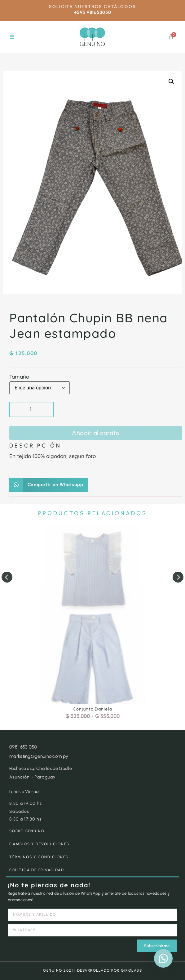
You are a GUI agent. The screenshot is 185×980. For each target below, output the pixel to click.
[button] (12, 37)
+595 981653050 (93, 13)
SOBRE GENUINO (27, 831)
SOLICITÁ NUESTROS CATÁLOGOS (92, 7)
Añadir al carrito (96, 433)
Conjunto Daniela (93, 709)
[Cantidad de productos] (31, 409)
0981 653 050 (23, 747)
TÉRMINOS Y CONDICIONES (39, 857)
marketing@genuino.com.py (39, 756)
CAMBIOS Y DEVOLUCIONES (39, 844)
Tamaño (19, 377)
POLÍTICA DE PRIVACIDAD (37, 870)
